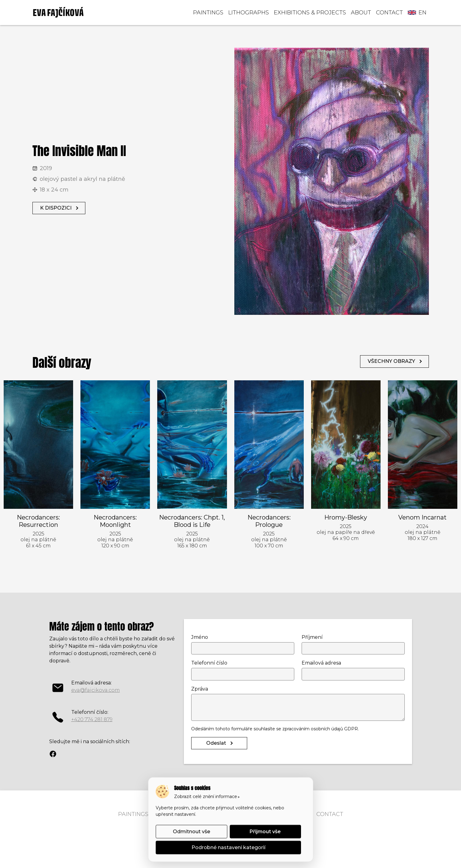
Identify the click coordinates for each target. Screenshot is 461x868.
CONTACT (389, 13)
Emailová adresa (321, 663)
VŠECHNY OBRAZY (391, 361)
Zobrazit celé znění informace (206, 796)
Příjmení (312, 637)
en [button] (417, 13)
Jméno (200, 637)
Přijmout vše (265, 831)
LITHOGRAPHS (249, 13)
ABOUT (361, 13)
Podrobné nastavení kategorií (228, 847)
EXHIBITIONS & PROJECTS (310, 13)
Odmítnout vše (191, 831)
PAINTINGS (208, 13)
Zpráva (200, 689)
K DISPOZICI (56, 208)
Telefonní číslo (209, 663)
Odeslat (216, 743)
